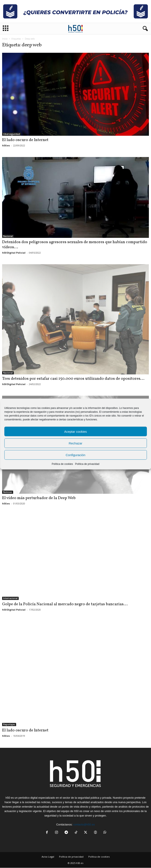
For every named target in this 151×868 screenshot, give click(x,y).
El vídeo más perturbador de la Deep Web (39, 498)
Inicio (5, 39)
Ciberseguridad (12, 134)
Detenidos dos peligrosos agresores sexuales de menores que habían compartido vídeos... (75, 245)
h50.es (6, 145)
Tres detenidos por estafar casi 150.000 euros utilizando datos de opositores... (73, 379)
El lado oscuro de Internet (25, 140)
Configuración (75, 455)
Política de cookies (62, 464)
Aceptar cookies (75, 431)
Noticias (8, 492)
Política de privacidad (87, 464)
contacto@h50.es (84, 824)
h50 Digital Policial (14, 253)
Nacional (8, 236)
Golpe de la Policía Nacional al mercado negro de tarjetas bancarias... (65, 604)
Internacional (10, 598)
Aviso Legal (48, 857)
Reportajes (9, 724)
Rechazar (75, 443)
